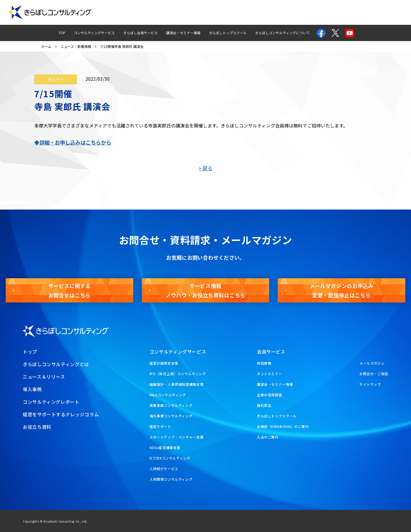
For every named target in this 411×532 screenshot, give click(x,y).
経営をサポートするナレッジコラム (61, 414)
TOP (62, 33)
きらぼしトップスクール (228, 33)
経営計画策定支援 (164, 363)
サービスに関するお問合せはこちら (69, 290)
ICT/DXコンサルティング (170, 458)
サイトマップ (370, 384)
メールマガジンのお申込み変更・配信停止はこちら (342, 290)
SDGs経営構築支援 (165, 447)
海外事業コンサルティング (171, 416)
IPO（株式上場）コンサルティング (178, 374)
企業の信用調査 (269, 395)
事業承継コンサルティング (171, 405)
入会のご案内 (268, 437)
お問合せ (318, 12)
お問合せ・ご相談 (374, 374)
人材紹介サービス (164, 469)
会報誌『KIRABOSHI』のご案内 (283, 426)
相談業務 (264, 363)
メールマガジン (351, 12)
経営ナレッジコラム (280, 12)
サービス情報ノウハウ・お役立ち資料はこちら (205, 290)
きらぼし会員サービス (140, 33)
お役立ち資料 (389, 12)
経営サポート (160, 426)
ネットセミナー (269, 374)
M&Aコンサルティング (168, 395)
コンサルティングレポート (229, 12)
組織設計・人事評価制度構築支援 (177, 384)
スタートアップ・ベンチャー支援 (177, 437)
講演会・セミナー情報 (183, 33)
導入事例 (186, 12)
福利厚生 (264, 405)
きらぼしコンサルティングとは (56, 364)
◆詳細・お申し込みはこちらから (73, 142)
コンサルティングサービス (94, 33)
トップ (30, 352)
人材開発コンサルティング (171, 479)
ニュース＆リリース (44, 377)
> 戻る (205, 168)
